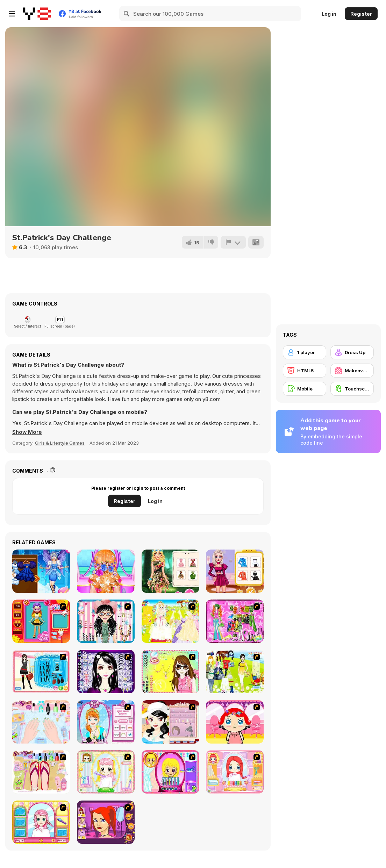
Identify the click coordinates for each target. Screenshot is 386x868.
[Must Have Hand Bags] (235, 672)
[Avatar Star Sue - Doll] (41, 621)
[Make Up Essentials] (106, 672)
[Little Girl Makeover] (235, 722)
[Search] (127, 14)
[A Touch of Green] (235, 621)
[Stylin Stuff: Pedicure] (41, 772)
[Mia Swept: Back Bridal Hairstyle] (106, 571)
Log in (329, 14)
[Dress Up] (352, 352)
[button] (27, 432)
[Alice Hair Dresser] (106, 772)
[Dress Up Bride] (170, 621)
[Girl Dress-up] (170, 722)
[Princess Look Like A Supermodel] (235, 571)
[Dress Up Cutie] (106, 621)
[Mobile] (305, 389)
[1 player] (305, 352)
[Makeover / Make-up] (352, 371)
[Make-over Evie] (106, 722)
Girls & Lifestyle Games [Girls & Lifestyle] (60, 443)
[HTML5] (305, 371)
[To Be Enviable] (170, 672)
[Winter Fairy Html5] (41, 571)
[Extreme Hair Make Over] (170, 772)
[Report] (233, 242)
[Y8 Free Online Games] (37, 14)
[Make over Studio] (41, 822)
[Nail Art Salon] (41, 722)
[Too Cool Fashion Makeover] (106, 822)
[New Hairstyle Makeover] (235, 772)
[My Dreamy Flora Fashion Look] (170, 571)
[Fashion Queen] (41, 672)
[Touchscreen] (352, 389)
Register (361, 14)
